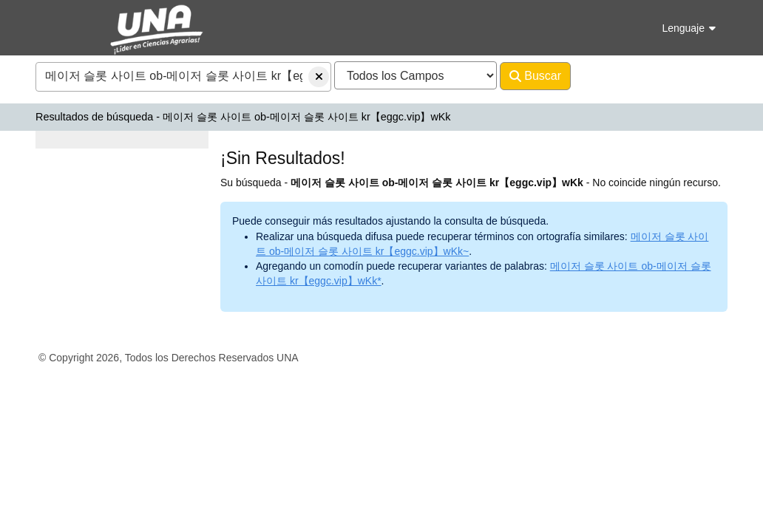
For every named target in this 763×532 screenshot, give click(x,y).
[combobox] (183, 77)
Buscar (535, 76)
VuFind (61, 25)
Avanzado (610, 76)
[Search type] (416, 75)
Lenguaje (689, 28)
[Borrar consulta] (319, 77)
